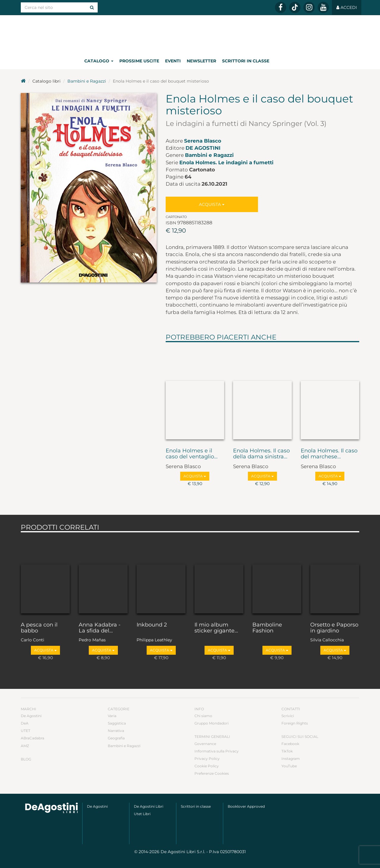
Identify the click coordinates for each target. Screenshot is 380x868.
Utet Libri (142, 814)
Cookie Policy (207, 766)
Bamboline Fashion (267, 628)
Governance (205, 744)
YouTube (289, 766)
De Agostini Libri (149, 806)
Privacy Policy (207, 759)
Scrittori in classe (246, 61)
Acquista (212, 204)
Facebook (290, 744)
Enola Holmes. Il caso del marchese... (329, 454)
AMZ (25, 746)
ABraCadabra (33, 738)
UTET (26, 731)
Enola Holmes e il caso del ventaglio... (192, 454)
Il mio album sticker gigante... (216, 628)
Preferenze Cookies (212, 773)
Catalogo (99, 61)
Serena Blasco (203, 141)
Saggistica (117, 723)
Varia (112, 716)
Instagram (291, 759)
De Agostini (203, 148)
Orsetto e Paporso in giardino (334, 628)
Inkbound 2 (152, 625)
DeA (25, 723)
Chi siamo (203, 716)
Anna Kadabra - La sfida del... (100, 628)
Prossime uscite (139, 61)
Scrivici (288, 716)
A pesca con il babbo (39, 628)
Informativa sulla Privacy (217, 751)
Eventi (173, 61)
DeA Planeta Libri (190, 34)
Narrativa (116, 731)
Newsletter (201, 61)
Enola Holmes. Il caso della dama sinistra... (261, 454)
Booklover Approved (246, 806)
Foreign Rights (295, 723)
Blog (26, 759)
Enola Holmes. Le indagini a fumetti (226, 162)
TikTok (287, 751)
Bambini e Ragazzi (87, 81)
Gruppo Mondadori (212, 723)
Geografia (116, 738)
